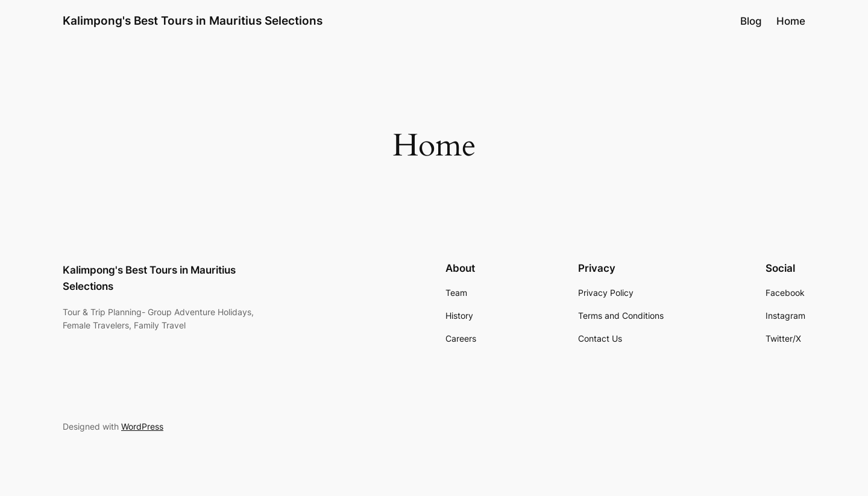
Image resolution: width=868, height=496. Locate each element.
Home (791, 21)
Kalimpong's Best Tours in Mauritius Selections (193, 20)
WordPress (142, 426)
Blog (751, 21)
